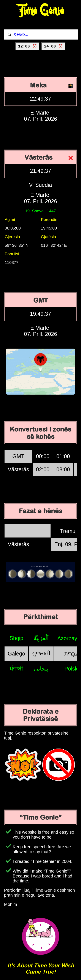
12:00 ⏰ (28, 46)
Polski (72, 669)
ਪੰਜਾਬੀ (17, 669)
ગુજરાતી (41, 653)
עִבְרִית (71, 654)
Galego (17, 654)
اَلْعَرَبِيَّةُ (41, 638)
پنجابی (41, 669)
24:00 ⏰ (53, 46)
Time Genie (40, 11)
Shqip (16, 638)
